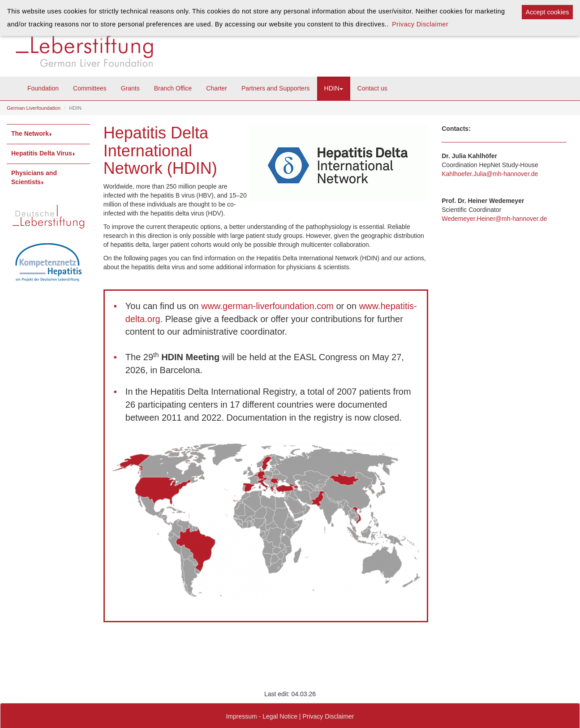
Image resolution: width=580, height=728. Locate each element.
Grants (130, 88)
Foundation (43, 88)
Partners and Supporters (276, 88)
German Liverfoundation (34, 108)
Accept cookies (548, 12)
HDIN (334, 88)
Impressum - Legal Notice (262, 716)
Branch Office (173, 88)
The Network (32, 134)
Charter (217, 88)
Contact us (372, 88)
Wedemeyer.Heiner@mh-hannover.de (494, 219)
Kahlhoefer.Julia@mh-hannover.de (490, 174)
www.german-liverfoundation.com (267, 306)
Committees (90, 88)
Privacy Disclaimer (328, 716)
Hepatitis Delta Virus (44, 153)
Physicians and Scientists (34, 177)
